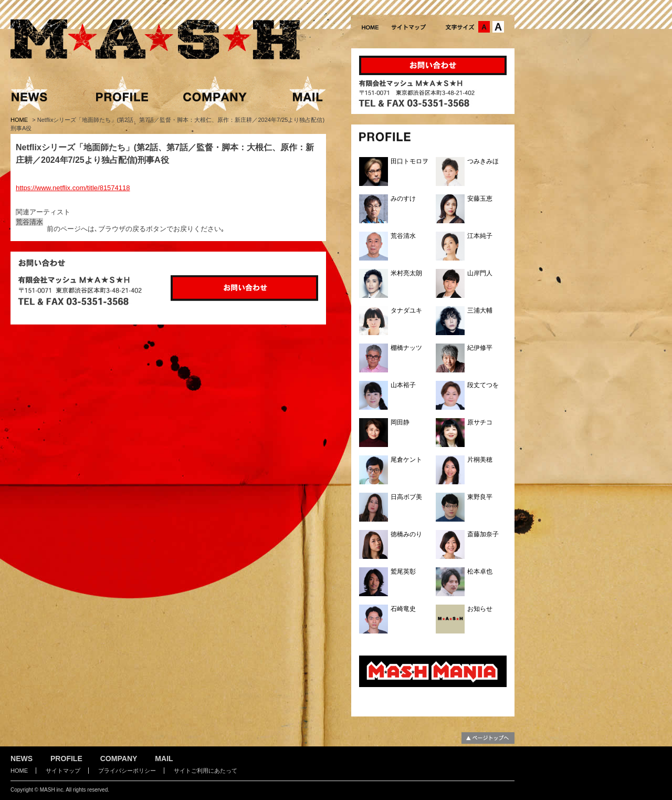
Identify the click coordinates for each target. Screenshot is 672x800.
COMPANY (119, 759)
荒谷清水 (29, 222)
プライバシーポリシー (127, 771)
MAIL (164, 759)
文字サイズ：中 (484, 27)
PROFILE (66, 759)
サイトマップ (63, 771)
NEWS (22, 759)
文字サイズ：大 (498, 27)
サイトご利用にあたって (206, 771)
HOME (20, 120)
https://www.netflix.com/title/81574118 (73, 188)
